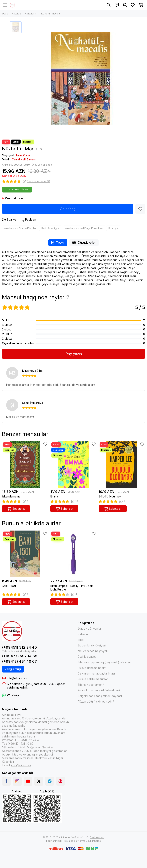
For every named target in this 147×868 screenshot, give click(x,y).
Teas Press (23, 155)
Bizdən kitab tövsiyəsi (92, 645)
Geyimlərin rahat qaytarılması (96, 673)
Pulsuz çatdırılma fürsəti (93, 679)
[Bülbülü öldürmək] (122, 465)
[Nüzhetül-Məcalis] (81, 78)
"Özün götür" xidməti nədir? (96, 701)
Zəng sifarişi (13, 669)
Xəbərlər (83, 634)
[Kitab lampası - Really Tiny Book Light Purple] (74, 554)
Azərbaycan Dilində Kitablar (20, 228)
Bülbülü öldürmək (110, 496)
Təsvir (58, 243)
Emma (54, 496)
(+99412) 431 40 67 (19, 661)
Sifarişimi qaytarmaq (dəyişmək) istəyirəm (104, 662)
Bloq (81, 640)
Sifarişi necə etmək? (91, 685)
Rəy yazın (74, 354)
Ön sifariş (68, 209)
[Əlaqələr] (117, 5)
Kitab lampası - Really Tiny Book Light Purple (72, 588)
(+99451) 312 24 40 (19, 647)
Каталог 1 (30, 14)
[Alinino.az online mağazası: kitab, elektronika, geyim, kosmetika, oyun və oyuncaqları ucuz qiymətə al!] (12, 5)
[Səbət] (141, 5)
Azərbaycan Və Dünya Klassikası (84, 228)
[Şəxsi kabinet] (125, 5)
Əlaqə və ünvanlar (89, 628)
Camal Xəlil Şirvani (24, 159)
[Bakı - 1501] (25, 554)
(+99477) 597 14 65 (20, 656)
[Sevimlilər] (133, 5)
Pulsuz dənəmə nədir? (92, 668)
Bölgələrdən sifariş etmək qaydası (100, 696)
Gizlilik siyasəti (87, 657)
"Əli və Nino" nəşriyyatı (93, 651)
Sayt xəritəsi (97, 837)
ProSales (68, 841)
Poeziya (113, 228)
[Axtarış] (109, 5)
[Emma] (74, 465)
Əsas (5, 14)
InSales (96, 841)
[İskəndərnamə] (25, 465)
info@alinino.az (17, 678)
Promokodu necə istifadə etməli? (99, 690)
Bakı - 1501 (9, 586)
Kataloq (16, 14)
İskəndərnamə (11, 496)
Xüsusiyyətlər (84, 243)
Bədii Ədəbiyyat (51, 228)
